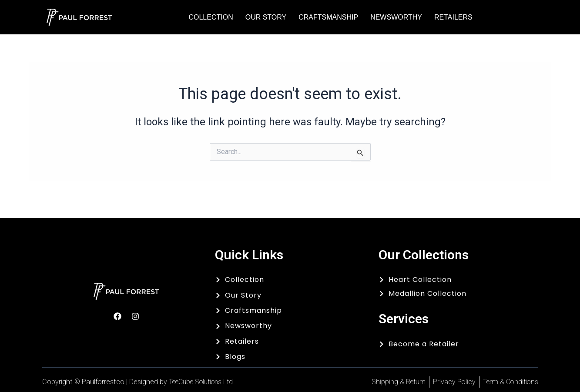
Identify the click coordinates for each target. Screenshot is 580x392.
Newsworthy (396, 17)
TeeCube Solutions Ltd (204, 382)
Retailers (453, 17)
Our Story (266, 17)
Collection (211, 17)
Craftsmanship (328, 17)
